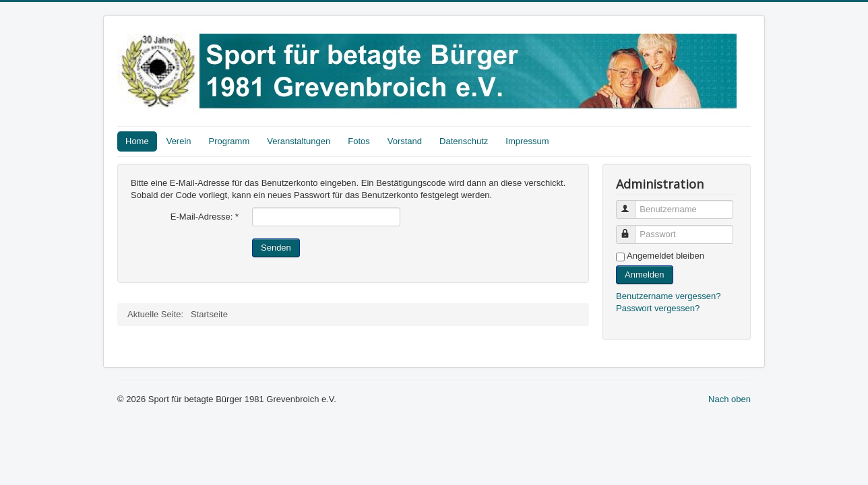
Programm (229, 141)
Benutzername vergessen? (668, 296)
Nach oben (730, 399)
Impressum (527, 141)
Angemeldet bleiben (665, 256)
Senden (276, 248)
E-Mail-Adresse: (205, 217)
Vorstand (405, 141)
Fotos (359, 141)
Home (137, 141)
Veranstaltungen (299, 141)
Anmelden (645, 274)
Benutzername (632, 204)
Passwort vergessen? (658, 308)
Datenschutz (464, 141)
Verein (179, 141)
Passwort (632, 229)
